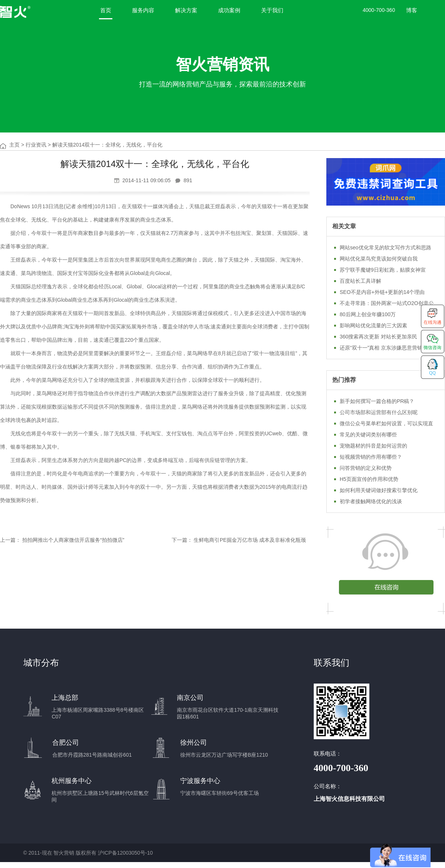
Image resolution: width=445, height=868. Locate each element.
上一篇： (10, 540)
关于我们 (272, 10)
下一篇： (182, 540)
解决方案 (186, 10)
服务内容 (143, 10)
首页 (106, 10)
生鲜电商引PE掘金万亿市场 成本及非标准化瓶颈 (250, 540)
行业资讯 (36, 145)
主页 (14, 145)
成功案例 (229, 10)
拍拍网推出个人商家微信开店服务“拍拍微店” (73, 540)
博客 (412, 10)
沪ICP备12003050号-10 (125, 853)
